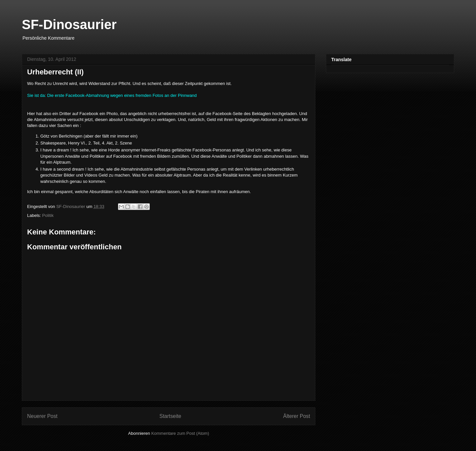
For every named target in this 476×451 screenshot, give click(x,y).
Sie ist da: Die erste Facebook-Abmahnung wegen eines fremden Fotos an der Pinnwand (112, 95)
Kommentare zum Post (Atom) (180, 433)
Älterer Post (297, 416)
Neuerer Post (42, 416)
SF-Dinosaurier (69, 24)
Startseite (170, 416)
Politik (48, 215)
